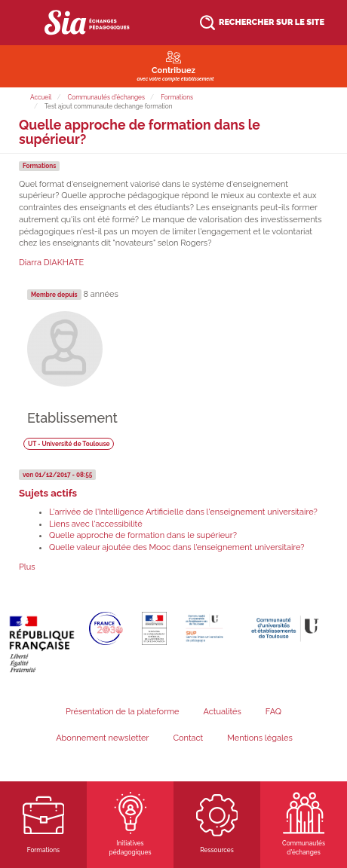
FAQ (273, 712)
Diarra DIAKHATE (51, 263)
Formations (177, 97)
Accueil (41, 97)
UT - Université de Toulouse (69, 443)
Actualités (223, 712)
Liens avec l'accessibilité (96, 524)
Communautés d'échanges (106, 97)
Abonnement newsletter (102, 738)
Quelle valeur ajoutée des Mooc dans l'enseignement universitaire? (177, 547)
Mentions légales (260, 738)
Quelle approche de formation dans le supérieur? (143, 535)
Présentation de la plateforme (123, 712)
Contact (188, 738)
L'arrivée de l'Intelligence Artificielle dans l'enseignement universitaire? (183, 512)
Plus (27, 567)
